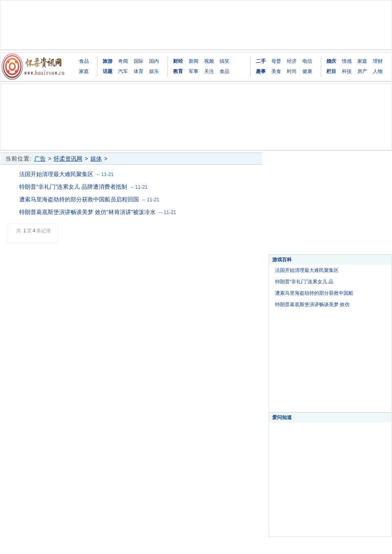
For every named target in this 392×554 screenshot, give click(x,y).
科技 (347, 71)
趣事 (261, 71)
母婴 (276, 61)
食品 (84, 61)
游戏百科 (282, 260)
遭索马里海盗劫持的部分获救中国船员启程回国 (79, 199)
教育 (178, 71)
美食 (276, 71)
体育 (139, 71)
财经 (178, 61)
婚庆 (331, 61)
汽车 (123, 71)
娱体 (96, 159)
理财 (378, 61)
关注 (209, 71)
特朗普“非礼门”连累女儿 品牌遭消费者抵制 (73, 187)
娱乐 (154, 71)
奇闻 (123, 61)
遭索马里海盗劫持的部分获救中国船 (314, 293)
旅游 (108, 61)
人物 (378, 71)
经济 (292, 61)
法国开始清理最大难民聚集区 (56, 174)
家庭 (84, 71)
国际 (139, 61)
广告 (40, 159)
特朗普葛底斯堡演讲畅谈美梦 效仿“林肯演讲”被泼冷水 (87, 212)
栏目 (331, 71)
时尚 (292, 71)
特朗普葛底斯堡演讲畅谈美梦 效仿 (312, 305)
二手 (261, 61)
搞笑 (225, 61)
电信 (307, 61)
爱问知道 (282, 417)
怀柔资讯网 (68, 159)
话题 (108, 71)
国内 (154, 61)
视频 (209, 61)
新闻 (194, 61)
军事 (194, 71)
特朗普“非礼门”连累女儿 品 (304, 282)
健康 (307, 71)
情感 (347, 61)
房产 (362, 71)
